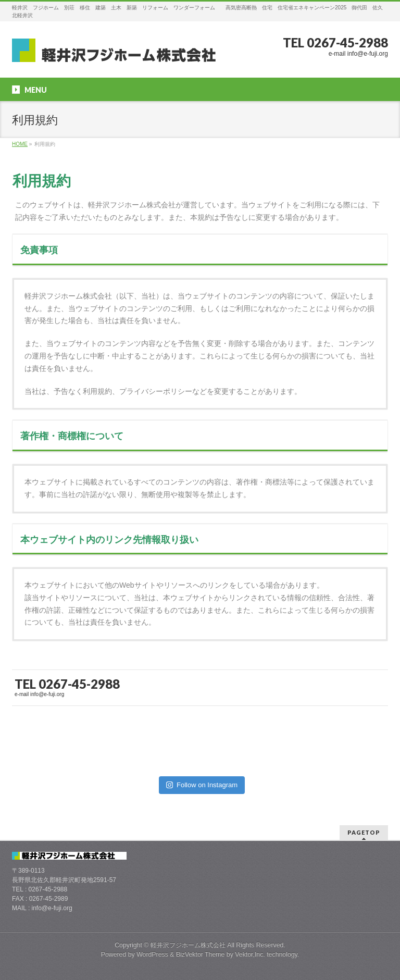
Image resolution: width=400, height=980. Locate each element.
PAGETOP (364, 832)
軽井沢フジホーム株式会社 (188, 945)
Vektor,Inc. (250, 954)
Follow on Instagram (202, 785)
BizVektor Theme (201, 954)
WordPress (152, 954)
